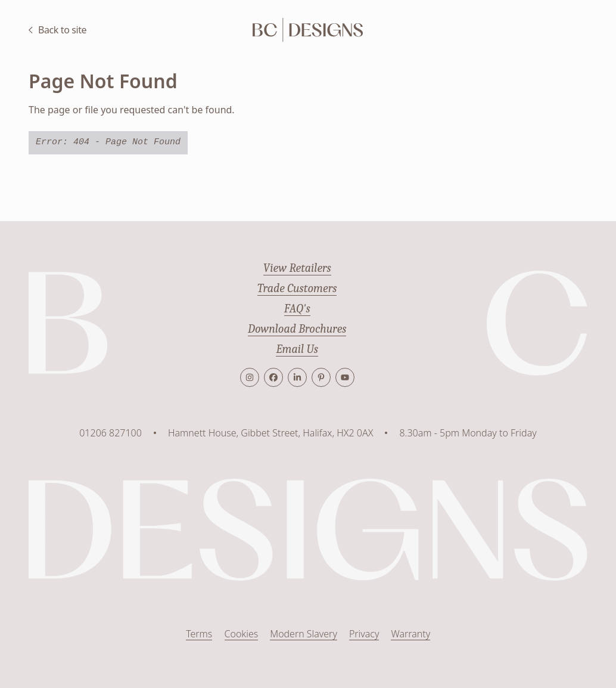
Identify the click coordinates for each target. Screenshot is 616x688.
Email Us (297, 349)
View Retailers (297, 268)
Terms (199, 634)
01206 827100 (111, 433)
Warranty (410, 634)
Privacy (364, 634)
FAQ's (297, 309)
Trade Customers (297, 288)
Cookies (241, 634)
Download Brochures (297, 329)
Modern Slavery (304, 634)
